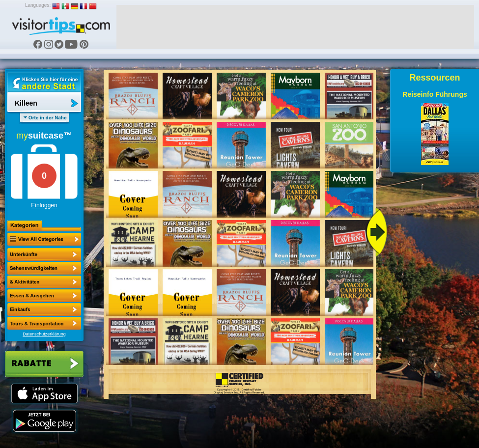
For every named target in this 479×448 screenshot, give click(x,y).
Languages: (38, 5)
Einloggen (44, 205)
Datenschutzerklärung (44, 334)
